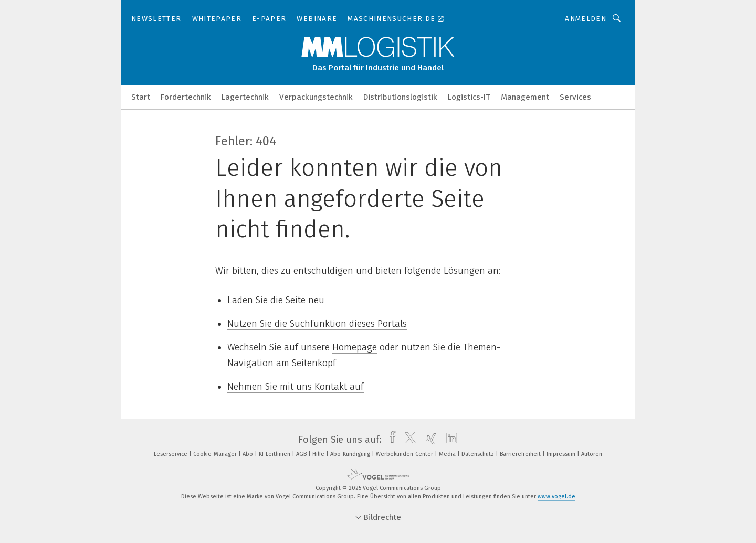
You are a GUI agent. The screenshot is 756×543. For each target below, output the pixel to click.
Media (448, 454)
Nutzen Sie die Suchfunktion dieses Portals (317, 324)
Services (575, 97)
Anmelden (586, 19)
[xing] (429, 440)
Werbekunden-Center (405, 454)
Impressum (562, 454)
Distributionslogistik (400, 97)
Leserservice (171, 454)
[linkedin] (449, 440)
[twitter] (408, 440)
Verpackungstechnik (316, 97)
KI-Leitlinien (275, 454)
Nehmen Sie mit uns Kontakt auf (296, 387)
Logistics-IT (469, 97)
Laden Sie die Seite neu (276, 300)
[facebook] (390, 440)
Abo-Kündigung (351, 454)
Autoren (592, 454)
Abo (249, 454)
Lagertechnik (245, 97)
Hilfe (319, 454)
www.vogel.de (556, 497)
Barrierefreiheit (521, 454)
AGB (302, 454)
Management (525, 97)
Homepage (355, 347)
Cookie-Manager (216, 454)
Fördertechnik (186, 97)
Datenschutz (479, 454)
